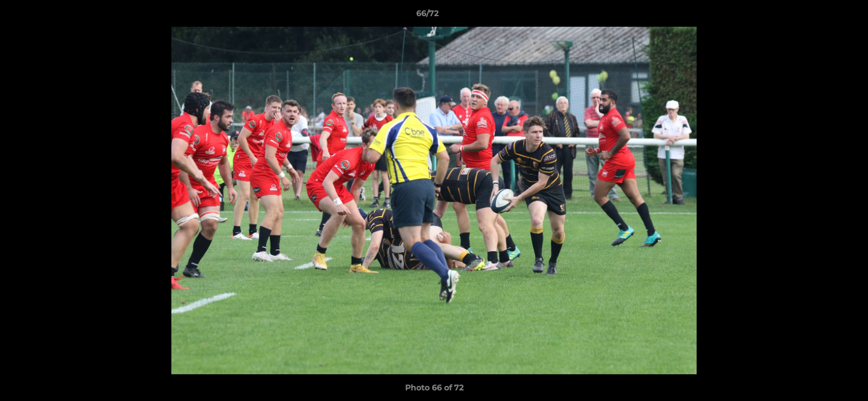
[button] (821, 16)
